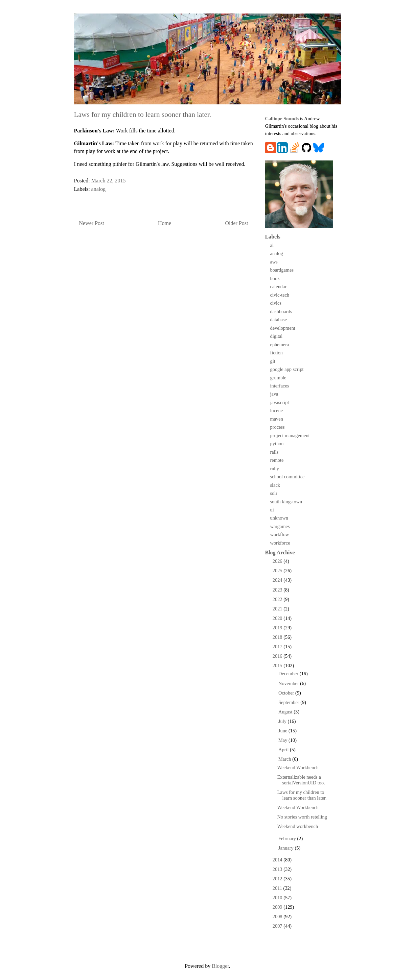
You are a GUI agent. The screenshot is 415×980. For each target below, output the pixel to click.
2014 (278, 860)
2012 (278, 879)
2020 (278, 618)
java (274, 394)
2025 (278, 571)
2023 (278, 590)
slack (275, 485)
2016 (278, 656)
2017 (278, 647)
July (283, 721)
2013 (278, 869)
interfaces (280, 386)
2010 (278, 898)
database (279, 320)
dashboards (281, 311)
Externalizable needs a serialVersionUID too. (301, 780)
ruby (275, 469)
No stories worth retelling (302, 817)
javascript (280, 402)
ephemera (280, 345)
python (277, 444)
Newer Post (92, 223)
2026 (278, 561)
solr (274, 493)
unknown (279, 518)
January (286, 848)
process (278, 427)
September (289, 702)
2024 (278, 580)
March (285, 759)
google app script (287, 369)
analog (99, 189)
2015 (278, 665)
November (289, 683)
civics (276, 303)
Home (165, 223)
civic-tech (280, 295)
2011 (278, 888)
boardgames (282, 270)
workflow (280, 534)
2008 (278, 916)
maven (277, 419)
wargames (280, 526)
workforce (280, 543)
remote (277, 460)
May (283, 740)
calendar (279, 286)
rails (274, 452)
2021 (278, 609)
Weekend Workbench (298, 768)
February (288, 838)
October (287, 693)
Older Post (237, 223)
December (289, 674)
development (283, 328)
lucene (277, 410)
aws (274, 262)
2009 (278, 907)
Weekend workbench (297, 826)
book (275, 278)
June (283, 731)
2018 (278, 637)
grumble (278, 378)
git (273, 361)
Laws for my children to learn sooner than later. (302, 795)
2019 (278, 628)
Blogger (220, 966)
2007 (278, 926)
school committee (287, 477)
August (286, 712)
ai (272, 245)
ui (272, 510)
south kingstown (286, 502)
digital (276, 336)
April (284, 750)
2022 (278, 599)
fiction (277, 353)
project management (290, 435)
